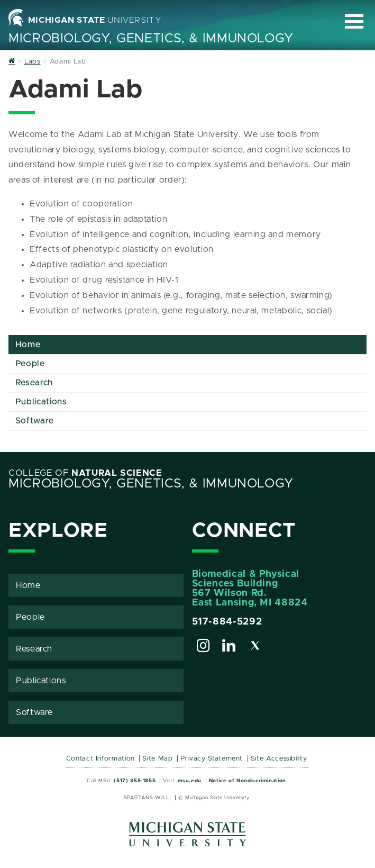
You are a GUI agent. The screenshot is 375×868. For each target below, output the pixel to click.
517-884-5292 (227, 622)
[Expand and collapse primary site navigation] (354, 21)
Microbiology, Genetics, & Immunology (151, 39)
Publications (41, 402)
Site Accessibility (279, 759)
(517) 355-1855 (135, 781)
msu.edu (190, 781)
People (30, 364)
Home (28, 345)
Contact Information (100, 759)
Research (34, 383)
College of (85, 473)
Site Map (157, 759)
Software (35, 421)
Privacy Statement (212, 759)
